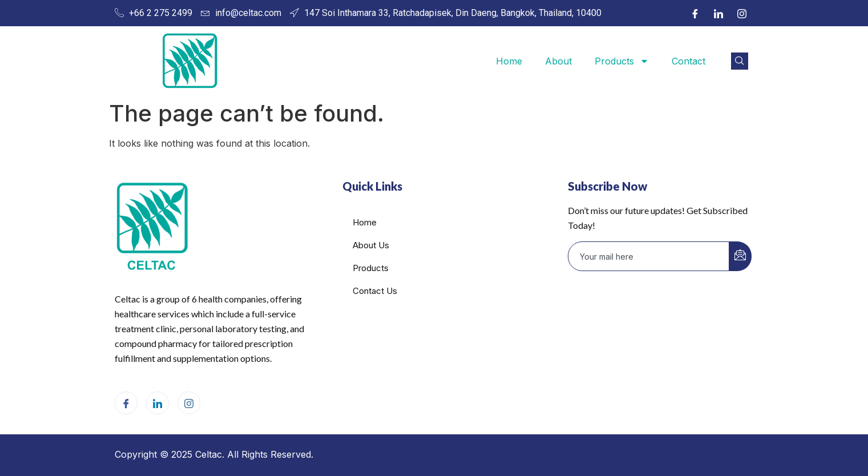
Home (509, 61)
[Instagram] (742, 13)
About (558, 61)
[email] (649, 256)
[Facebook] (695, 13)
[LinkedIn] (718, 13)
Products (622, 61)
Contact (689, 61)
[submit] (740, 256)
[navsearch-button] (740, 61)
